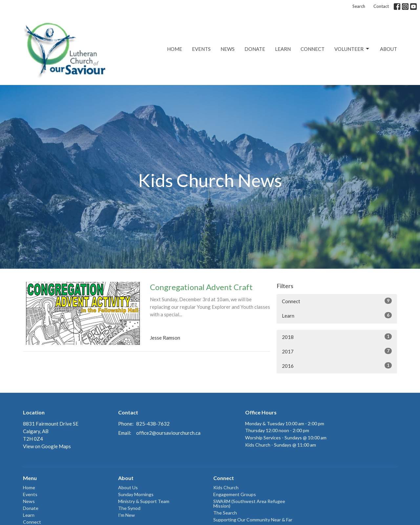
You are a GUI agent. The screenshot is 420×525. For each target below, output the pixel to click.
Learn (283, 49)
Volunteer (352, 49)
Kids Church (226, 487)
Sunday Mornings (136, 494)
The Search (225, 513)
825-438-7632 (153, 424)
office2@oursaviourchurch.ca (168, 433)
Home (175, 49)
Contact (381, 6)
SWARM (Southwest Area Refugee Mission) (249, 504)
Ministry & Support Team (144, 501)
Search (359, 6)
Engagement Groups (235, 494)
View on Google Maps (47, 446)
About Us (128, 487)
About (388, 49)
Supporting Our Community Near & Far (253, 520)
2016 (337, 366)
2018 (337, 337)
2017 (337, 351)
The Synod (129, 508)
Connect (313, 49)
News (228, 49)
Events (201, 49)
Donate (255, 49)
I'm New (126, 515)
